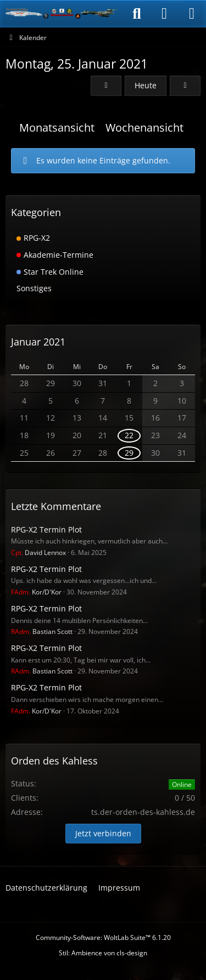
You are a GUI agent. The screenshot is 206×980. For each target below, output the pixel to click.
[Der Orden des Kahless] (62, 14)
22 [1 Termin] (129, 435)
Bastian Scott (42, 631)
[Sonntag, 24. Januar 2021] (106, 86)
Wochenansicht (144, 128)
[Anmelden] (164, 14)
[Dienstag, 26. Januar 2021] (185, 86)
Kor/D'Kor (36, 592)
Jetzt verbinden (103, 833)
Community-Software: (103, 937)
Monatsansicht (57, 128)
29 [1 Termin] (129, 453)
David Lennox (38, 553)
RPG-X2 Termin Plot (46, 529)
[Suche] (137, 14)
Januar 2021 (38, 342)
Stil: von (103, 953)
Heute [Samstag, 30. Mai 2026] (146, 85)
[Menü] (192, 14)
